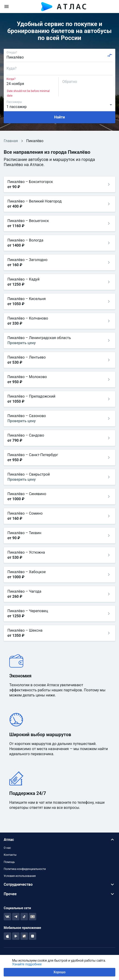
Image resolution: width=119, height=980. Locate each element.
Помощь (9, 862)
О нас (7, 848)
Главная (11, 141)
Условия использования (20, 876)
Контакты (10, 855)
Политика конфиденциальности (25, 869)
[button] (59, 840)
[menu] (7, 7)
